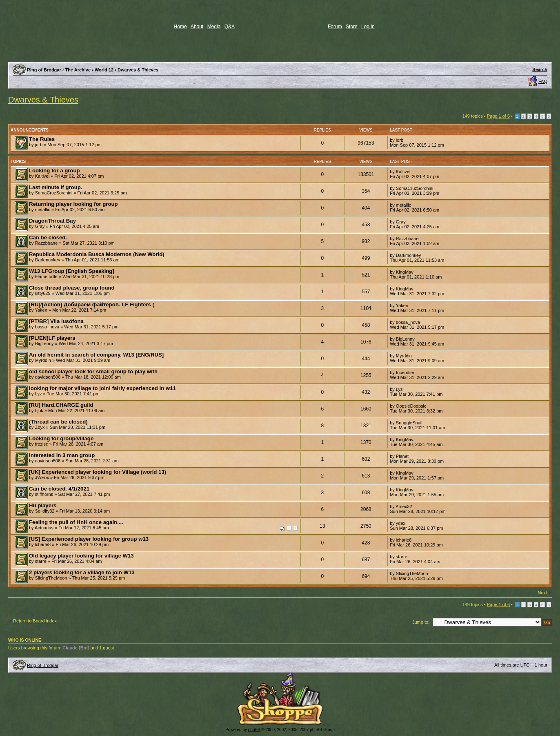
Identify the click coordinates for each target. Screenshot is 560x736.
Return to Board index (35, 621)
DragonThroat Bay (52, 221)
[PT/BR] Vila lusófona (56, 321)
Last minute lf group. (56, 187)
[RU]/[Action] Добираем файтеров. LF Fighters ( (92, 304)
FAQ (543, 81)
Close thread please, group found (72, 288)
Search (540, 69)
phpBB (254, 730)
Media (214, 27)
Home (180, 27)
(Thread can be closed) (58, 422)
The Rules (42, 139)
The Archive (78, 70)
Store (352, 27)
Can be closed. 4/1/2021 (59, 489)
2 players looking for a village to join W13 (82, 572)
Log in (368, 27)
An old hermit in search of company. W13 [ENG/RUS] (96, 355)
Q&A (230, 27)
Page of (498, 116)
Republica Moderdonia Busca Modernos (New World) (97, 254)
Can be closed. (48, 238)
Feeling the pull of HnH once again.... (76, 522)
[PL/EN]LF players (52, 338)
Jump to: (421, 622)
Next (542, 593)
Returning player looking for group (73, 204)
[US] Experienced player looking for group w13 (89, 539)
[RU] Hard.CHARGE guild (61, 405)
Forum (335, 27)
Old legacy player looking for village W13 (81, 556)
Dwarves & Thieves (138, 70)
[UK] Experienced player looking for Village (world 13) (98, 472)
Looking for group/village (61, 438)
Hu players (43, 505)
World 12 (104, 70)
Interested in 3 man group (62, 455)
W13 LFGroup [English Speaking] (72, 271)
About (197, 27)
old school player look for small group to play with (93, 371)
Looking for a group (54, 171)
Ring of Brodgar (44, 70)
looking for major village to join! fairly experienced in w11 (102, 388)
